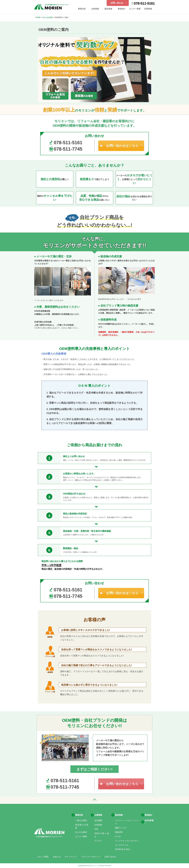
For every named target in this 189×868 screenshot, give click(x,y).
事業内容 (79, 815)
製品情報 (108, 9)
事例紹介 (122, 9)
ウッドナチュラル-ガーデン (127, 841)
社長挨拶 (98, 825)
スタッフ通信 (42, 857)
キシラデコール (122, 845)
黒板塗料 (119, 832)
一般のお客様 (81, 820)
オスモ (118, 837)
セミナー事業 (135, 9)
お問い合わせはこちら (122, 146)
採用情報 (148, 9)
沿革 (96, 829)
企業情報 (95, 9)
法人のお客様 (47, 17)
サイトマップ (70, 857)
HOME (38, 17)
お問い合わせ (118, 3)
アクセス (98, 841)
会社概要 (98, 820)
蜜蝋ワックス (121, 828)
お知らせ (56, 857)
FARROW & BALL (123, 849)
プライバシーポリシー (90, 857)
